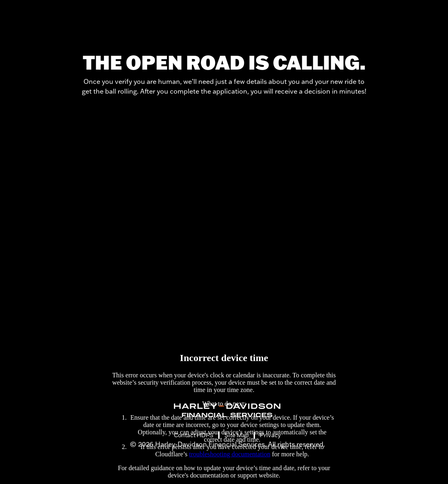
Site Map (237, 435)
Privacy (270, 435)
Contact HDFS (194, 435)
